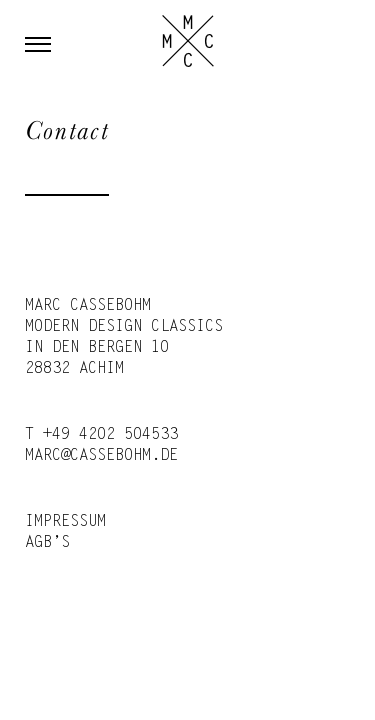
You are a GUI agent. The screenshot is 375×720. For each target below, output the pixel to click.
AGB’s (47, 543)
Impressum (65, 522)
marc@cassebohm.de (101, 456)
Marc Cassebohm (188, 41)
